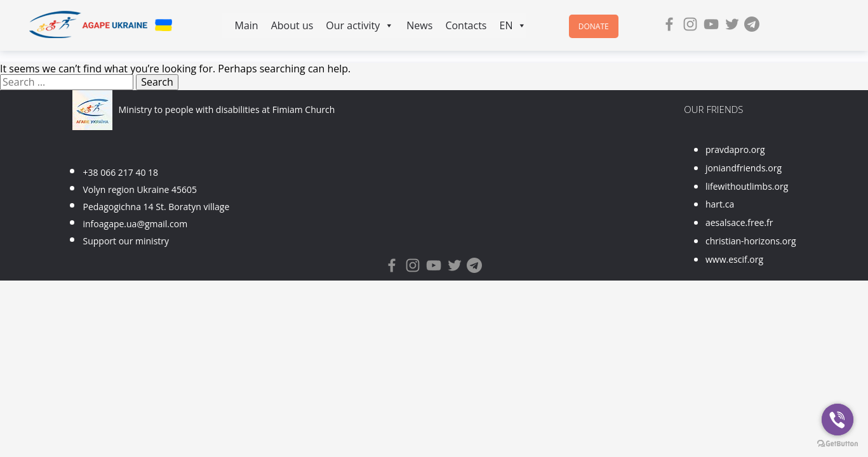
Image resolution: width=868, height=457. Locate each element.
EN (513, 25)
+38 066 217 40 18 (121, 172)
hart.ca (720, 204)
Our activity (360, 25)
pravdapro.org (735, 149)
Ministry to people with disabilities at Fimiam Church (227, 110)
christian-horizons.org (751, 241)
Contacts (466, 25)
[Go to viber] (838, 420)
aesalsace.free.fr (739, 222)
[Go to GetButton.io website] (838, 444)
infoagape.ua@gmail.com (136, 224)
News (419, 25)
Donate (594, 26)
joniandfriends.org (744, 168)
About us (292, 25)
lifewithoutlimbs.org (747, 186)
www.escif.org (734, 259)
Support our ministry (126, 241)
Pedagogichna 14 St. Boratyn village (157, 207)
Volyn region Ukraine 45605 (140, 189)
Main (247, 25)
